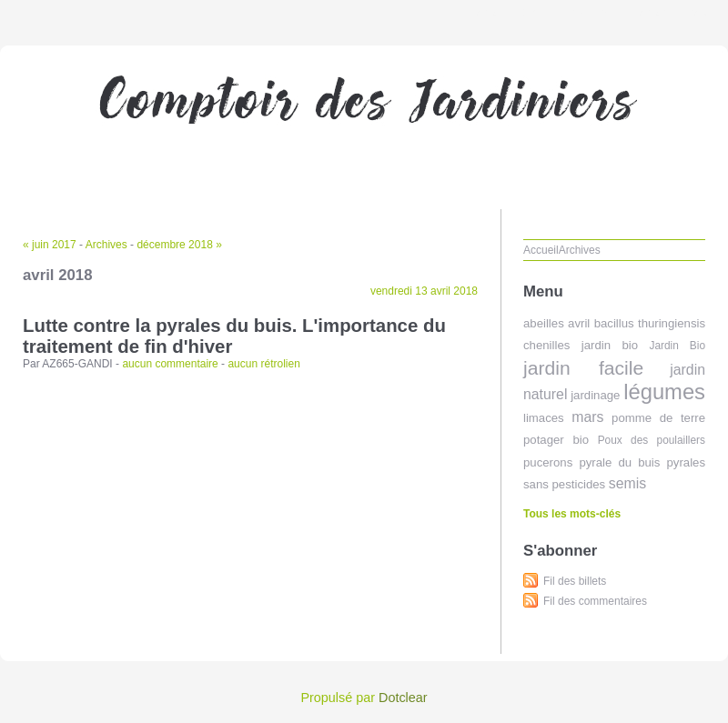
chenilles (546, 345)
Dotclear (403, 698)
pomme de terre (658, 418)
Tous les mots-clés (572, 514)
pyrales (686, 462)
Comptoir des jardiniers (364, 123)
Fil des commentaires (595, 601)
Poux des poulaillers (652, 440)
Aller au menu (585, 13)
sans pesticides (564, 484)
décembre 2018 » (179, 245)
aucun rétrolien (263, 364)
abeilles (544, 323)
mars (587, 417)
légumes (664, 392)
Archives (106, 245)
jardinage (595, 395)
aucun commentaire (170, 364)
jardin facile (583, 368)
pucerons (548, 462)
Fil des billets (575, 581)
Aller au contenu (505, 13)
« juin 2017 (50, 245)
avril (579, 323)
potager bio (556, 440)
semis (627, 483)
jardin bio (610, 345)
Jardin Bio (677, 346)
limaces (544, 418)
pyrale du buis (619, 462)
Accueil (541, 250)
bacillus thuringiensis (650, 323)
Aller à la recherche (675, 13)
